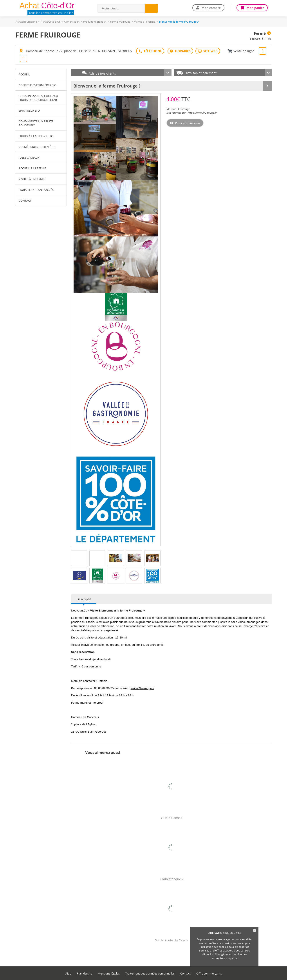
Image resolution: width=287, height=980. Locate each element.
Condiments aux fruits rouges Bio (36, 123)
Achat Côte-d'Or (50, 22)
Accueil (24, 74)
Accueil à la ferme (32, 168)
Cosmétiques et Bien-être (37, 147)
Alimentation (72, 22)
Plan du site (84, 974)
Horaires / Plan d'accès (36, 190)
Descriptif (84, 599)
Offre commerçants (209, 974)
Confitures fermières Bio (38, 85)
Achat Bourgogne (26, 22)
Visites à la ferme (145, 22)
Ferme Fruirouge (120, 22)
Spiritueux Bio (29, 111)
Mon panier (255, 8)
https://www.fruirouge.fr (202, 113)
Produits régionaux (95, 22)
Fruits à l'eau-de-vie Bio (36, 136)
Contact (25, 200)
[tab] (79, 558)
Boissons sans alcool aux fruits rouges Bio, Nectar (38, 98)
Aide (68, 974)
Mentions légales (109, 974)
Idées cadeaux (29, 157)
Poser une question (188, 123)
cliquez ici (232, 958)
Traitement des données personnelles (150, 974)
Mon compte (211, 8)
